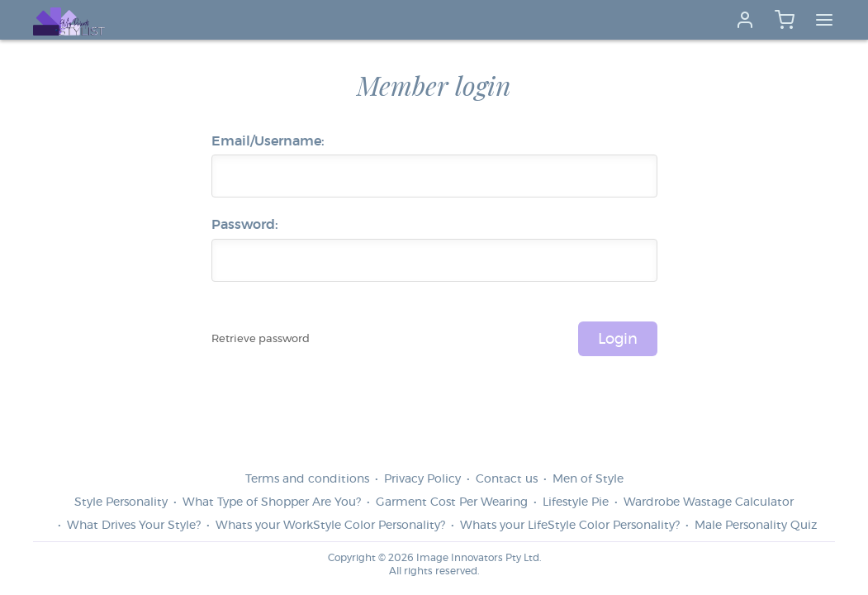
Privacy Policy (422, 479)
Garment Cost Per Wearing (452, 502)
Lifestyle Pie (576, 502)
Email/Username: (268, 141)
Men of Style (588, 479)
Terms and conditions (307, 479)
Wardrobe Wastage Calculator (709, 502)
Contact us (507, 479)
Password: (245, 225)
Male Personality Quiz (756, 526)
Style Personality (121, 502)
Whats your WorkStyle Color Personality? (330, 526)
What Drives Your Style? (134, 526)
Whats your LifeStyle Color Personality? (570, 526)
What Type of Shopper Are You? (272, 502)
